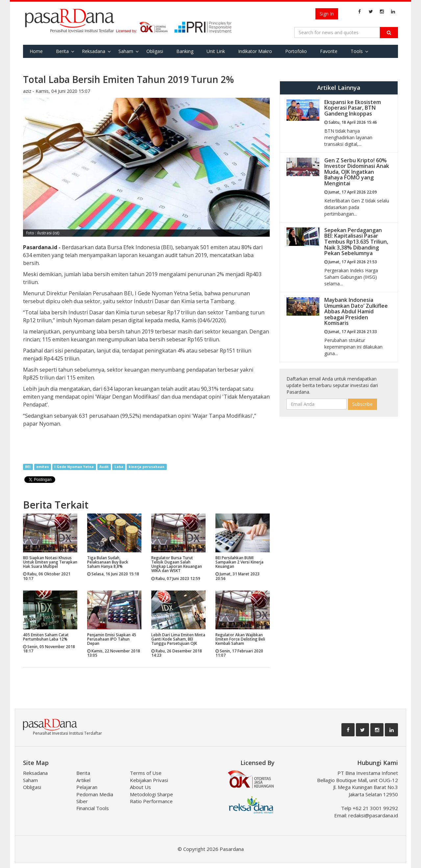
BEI (28, 467)
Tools (357, 51)
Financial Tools (93, 808)
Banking (185, 51)
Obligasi (155, 51)
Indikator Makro (255, 51)
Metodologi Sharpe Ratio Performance (151, 798)
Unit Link (216, 51)
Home (36, 51)
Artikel (83, 780)
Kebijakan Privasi (149, 780)
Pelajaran (87, 787)
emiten (43, 467)
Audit (104, 467)
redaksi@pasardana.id (373, 815)
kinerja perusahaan (147, 467)
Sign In (327, 14)
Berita (62, 51)
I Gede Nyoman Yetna (74, 467)
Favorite (329, 51)
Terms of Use (146, 773)
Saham (126, 51)
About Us (140, 787)
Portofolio (296, 51)
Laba (119, 467)
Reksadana (94, 51)
